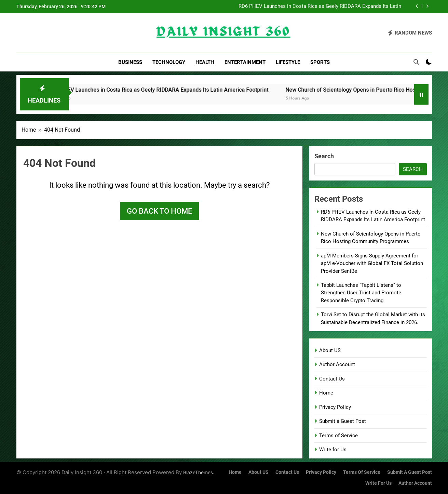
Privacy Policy (335, 407)
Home (326, 393)
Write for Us (333, 450)
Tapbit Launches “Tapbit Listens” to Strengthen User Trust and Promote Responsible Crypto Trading (361, 293)
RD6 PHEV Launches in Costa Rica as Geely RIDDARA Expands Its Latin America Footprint (320, 6)
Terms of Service (338, 436)
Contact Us (332, 379)
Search (324, 156)
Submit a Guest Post (343, 421)
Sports (320, 62)
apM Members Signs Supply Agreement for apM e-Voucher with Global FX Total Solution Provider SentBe (372, 263)
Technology (169, 62)
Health (205, 62)
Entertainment (245, 62)
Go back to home (159, 211)
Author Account (337, 364)
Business (130, 62)
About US (330, 350)
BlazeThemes (198, 472)
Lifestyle (288, 62)
